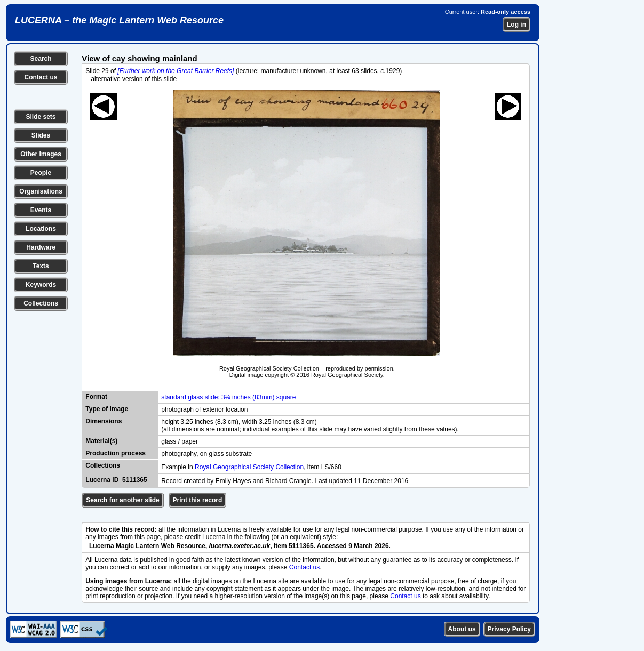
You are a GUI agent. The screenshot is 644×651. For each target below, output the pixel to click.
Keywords (41, 285)
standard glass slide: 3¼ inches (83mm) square (228, 397)
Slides (41, 135)
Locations (41, 229)
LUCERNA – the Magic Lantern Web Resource (119, 20)
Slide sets (41, 117)
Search (41, 59)
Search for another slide (122, 500)
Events (41, 210)
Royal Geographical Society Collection (249, 467)
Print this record (198, 500)
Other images (41, 154)
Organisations (41, 191)
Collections (41, 303)
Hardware (41, 247)
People (41, 173)
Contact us (41, 77)
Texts (41, 266)
